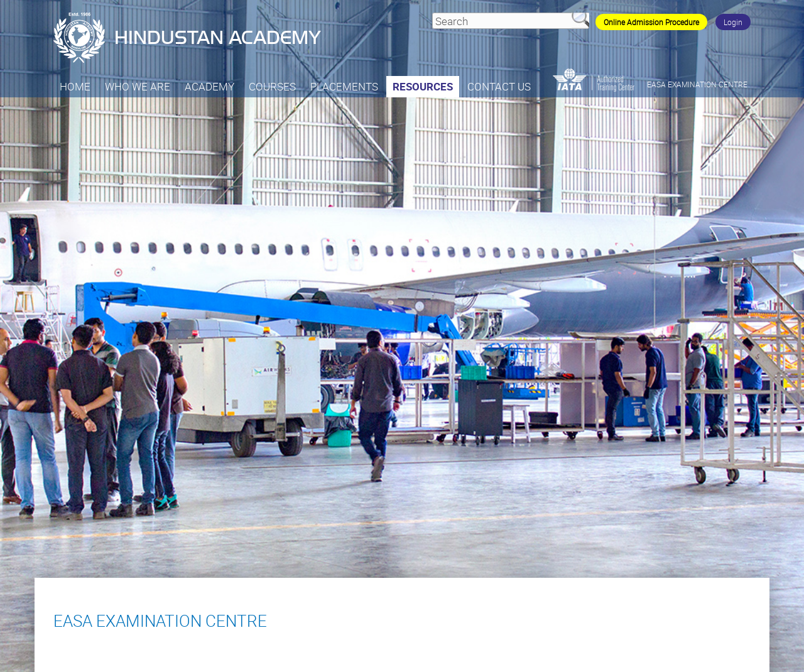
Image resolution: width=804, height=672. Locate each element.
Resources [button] (423, 86)
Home (75, 86)
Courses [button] (272, 86)
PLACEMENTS (344, 86)
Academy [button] (209, 86)
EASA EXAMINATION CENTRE (697, 84)
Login (733, 22)
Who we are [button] (138, 86)
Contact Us (499, 86)
